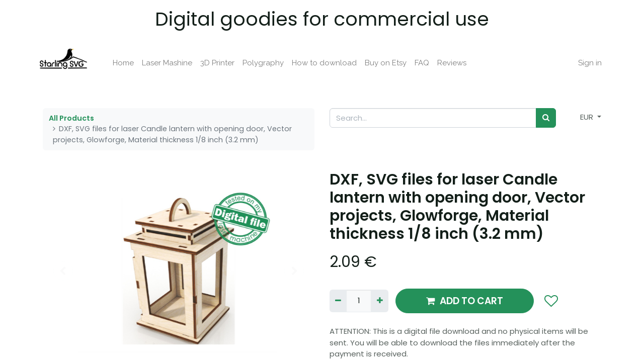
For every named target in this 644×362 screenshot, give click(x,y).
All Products (71, 118)
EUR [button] (588, 117)
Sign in (585, 63)
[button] (551, 301)
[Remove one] (338, 301)
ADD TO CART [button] (465, 301)
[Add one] (379, 301)
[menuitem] (128, 63)
